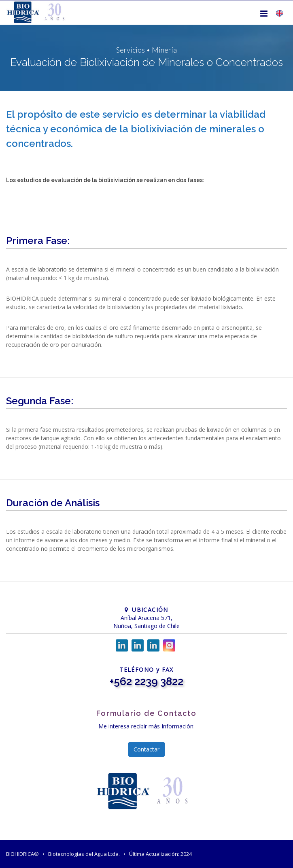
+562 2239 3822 (146, 681)
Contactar (146, 749)
